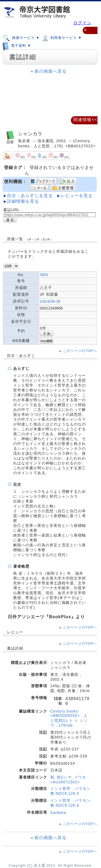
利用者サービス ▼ (61, 38)
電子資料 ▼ (17, 45)
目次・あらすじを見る (30, 196)
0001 (44, 275)
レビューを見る (77, 196)
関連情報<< (85, 120)
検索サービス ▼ (21, 38)
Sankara (58, 813)
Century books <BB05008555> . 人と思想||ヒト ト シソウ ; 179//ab (69, 718)
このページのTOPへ (80, 351)
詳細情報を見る (23, 201)
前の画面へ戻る (50, 71)
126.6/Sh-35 (50, 301)
